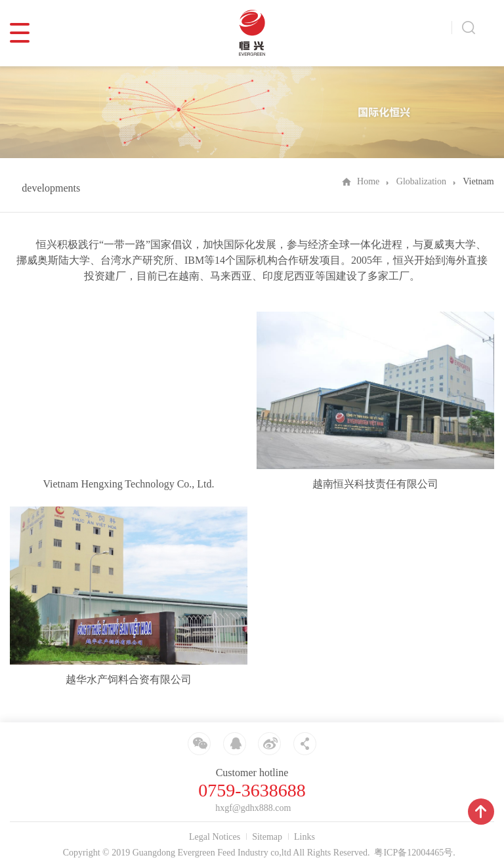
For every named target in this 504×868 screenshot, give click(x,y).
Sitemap (267, 837)
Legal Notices (215, 837)
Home (368, 181)
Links (304, 837)
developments (51, 188)
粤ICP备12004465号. (414, 853)
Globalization (421, 181)
